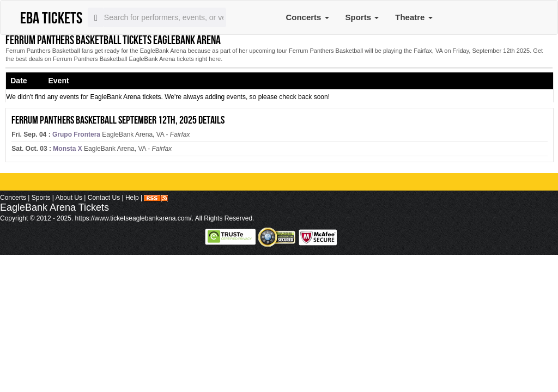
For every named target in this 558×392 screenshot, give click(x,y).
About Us (69, 198)
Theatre (414, 17)
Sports (362, 17)
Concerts (307, 17)
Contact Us (104, 198)
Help (132, 198)
